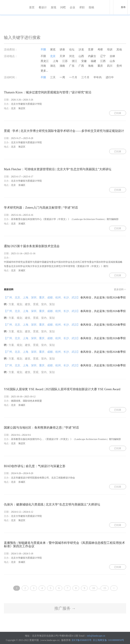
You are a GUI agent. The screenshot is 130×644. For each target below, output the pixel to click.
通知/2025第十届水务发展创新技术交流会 (32, 246)
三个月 (85, 77)
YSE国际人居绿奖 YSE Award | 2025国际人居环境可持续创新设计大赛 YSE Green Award (62, 389)
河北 (72, 56)
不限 (43, 49)
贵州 (119, 66)
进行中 (110, 77)
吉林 (112, 56)
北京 (53, 56)
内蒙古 (92, 56)
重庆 (100, 66)
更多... (44, 71)
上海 (56, 61)
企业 (72, 7)
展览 (53, 49)
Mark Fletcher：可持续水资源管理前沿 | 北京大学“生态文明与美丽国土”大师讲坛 (58, 169)
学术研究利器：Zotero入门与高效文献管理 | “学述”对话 (41, 208)
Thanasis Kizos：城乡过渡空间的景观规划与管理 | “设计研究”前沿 (48, 92)
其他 (119, 49)
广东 (72, 66)
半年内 (97, 77)
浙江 (74, 61)
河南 (43, 66)
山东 (112, 61)
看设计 (43, 7)
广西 (81, 66)
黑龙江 (45, 61)
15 (105, 588)
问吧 (63, 7)
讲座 (62, 49)
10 (93, 588)
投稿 (91, 7)
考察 (100, 49)
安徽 (84, 61)
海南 (91, 66)
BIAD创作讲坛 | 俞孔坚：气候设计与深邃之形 (35, 466)
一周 (62, 77)
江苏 (65, 61)
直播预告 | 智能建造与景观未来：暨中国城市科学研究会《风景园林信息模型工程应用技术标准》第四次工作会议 (64, 545)
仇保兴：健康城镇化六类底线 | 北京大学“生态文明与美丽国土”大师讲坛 (52, 504)
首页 (32, 7)
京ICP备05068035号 (82, 640)
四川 (110, 66)
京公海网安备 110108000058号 (108, 640)
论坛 (72, 49)
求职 (82, 7)
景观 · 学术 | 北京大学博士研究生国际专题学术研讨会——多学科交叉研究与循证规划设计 (64, 131)
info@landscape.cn (96, 636)
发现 (53, 7)
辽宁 (103, 56)
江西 (103, 61)
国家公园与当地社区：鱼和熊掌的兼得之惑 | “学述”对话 (41, 428)
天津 (62, 56)
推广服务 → (65, 608)
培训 (110, 49)
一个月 (73, 77)
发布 (123, 7)
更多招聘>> (120, 289)
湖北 (53, 66)
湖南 (62, 66)
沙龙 (81, 49)
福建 (93, 61)
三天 (53, 77)
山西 (81, 56)
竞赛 (91, 49)
